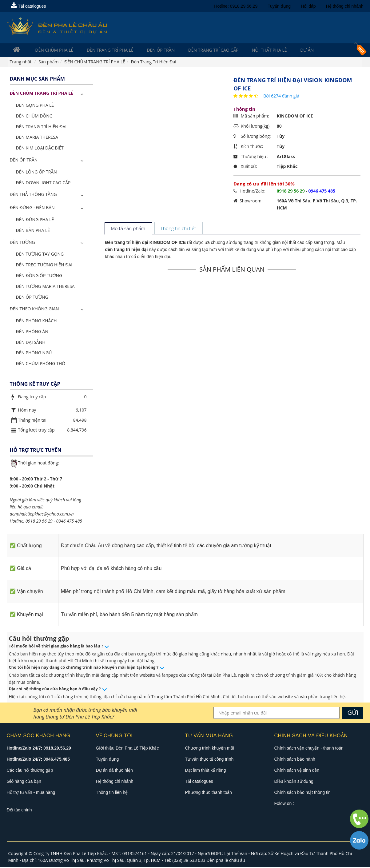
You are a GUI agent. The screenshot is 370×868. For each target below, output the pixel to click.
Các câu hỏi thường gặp (30, 771)
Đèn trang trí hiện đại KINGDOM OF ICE (146, 243)
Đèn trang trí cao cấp (194, 50)
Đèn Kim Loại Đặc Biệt (40, 148)
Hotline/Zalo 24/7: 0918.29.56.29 (39, 749)
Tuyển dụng (279, 6)
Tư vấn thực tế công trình (209, 760)
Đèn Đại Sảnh (31, 343)
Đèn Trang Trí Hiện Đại (41, 127)
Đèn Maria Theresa (37, 138)
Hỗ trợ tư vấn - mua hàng (31, 793)
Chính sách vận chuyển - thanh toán (309, 749)
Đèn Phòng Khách (36, 321)
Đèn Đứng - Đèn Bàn (32, 208)
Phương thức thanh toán (209, 793)
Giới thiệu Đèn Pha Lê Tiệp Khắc (127, 749)
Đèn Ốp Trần (146, 50)
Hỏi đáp (308, 6)
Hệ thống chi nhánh (345, 6)
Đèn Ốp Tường (32, 298)
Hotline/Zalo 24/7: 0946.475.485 (38, 760)
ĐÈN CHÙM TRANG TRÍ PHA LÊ (42, 94)
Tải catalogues (29, 6)
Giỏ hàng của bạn (24, 782)
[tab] (128, 229)
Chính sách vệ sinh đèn (297, 771)
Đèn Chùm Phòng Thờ (41, 364)
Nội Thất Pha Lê (245, 50)
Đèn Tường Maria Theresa (45, 287)
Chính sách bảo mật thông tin (302, 793)
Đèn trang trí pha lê (100, 50)
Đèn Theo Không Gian (34, 310)
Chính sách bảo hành (295, 760)
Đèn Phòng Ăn (32, 332)
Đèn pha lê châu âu (226, 861)
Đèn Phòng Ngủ (34, 354)
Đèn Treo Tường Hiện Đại (44, 265)
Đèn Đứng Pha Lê (35, 220)
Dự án (278, 50)
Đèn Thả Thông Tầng (33, 195)
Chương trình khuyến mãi (210, 749)
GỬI (353, 713)
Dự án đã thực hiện (114, 771)
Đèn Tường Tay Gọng (40, 255)
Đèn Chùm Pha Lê (49, 50)
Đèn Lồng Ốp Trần (36, 172)
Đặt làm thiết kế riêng (206, 771)
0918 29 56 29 (39, 522)
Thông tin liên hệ (112, 793)
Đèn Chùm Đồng (34, 116)
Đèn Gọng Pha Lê (35, 106)
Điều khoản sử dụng (294, 782)
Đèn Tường (22, 243)
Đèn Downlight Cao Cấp (43, 183)
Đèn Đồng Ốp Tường (39, 276)
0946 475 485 (69, 522)
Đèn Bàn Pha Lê (33, 231)
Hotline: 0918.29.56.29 (236, 6)
